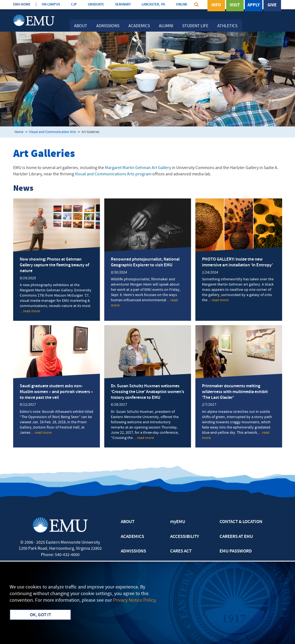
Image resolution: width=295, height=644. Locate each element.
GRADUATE (96, 5)
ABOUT (128, 522)
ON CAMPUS (51, 5)
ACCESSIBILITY (185, 537)
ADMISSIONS (133, 551)
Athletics (227, 26)
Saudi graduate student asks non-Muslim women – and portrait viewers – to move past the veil (56, 392)
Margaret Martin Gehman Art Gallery (138, 168)
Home (19, 132)
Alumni (166, 26)
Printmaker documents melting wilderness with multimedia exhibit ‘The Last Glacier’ (235, 392)
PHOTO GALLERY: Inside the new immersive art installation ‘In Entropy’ (237, 262)
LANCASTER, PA (153, 5)
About (81, 26)
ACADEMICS (132, 537)
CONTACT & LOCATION (241, 522)
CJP (74, 5)
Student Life (195, 26)
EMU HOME (22, 5)
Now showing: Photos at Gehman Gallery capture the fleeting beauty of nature (54, 265)
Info (216, 5)
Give (272, 5)
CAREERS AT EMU (236, 537)
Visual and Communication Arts (52, 132)
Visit (235, 5)
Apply (254, 5)
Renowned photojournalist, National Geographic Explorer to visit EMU (145, 262)
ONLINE (182, 5)
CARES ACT (181, 551)
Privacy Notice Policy (134, 600)
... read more (30, 311)
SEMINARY (123, 5)
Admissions (108, 26)
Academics (139, 26)
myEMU (178, 522)
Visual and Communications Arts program (113, 174)
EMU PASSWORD (236, 551)
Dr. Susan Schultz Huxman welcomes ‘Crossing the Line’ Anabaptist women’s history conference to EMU (147, 392)
